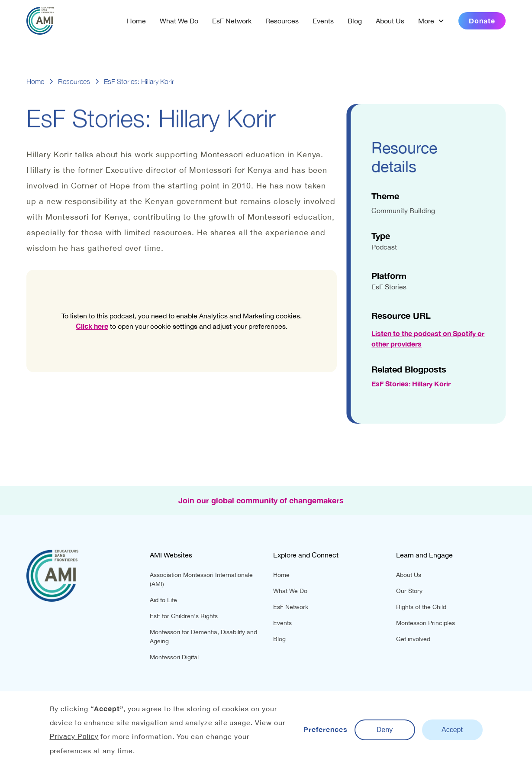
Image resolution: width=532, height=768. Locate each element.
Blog (355, 21)
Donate (482, 21)
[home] (40, 21)
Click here (92, 326)
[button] (431, 21)
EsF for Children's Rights (184, 616)
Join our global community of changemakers (261, 500)
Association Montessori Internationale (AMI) (201, 579)
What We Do (179, 21)
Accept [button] (452, 730)
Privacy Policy (74, 737)
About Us (390, 21)
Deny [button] (385, 730)
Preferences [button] (326, 729)
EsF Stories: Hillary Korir (412, 384)
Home (136, 21)
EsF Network (232, 21)
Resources (282, 21)
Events (323, 21)
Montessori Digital (174, 657)
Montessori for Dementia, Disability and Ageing (203, 637)
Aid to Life (163, 600)
